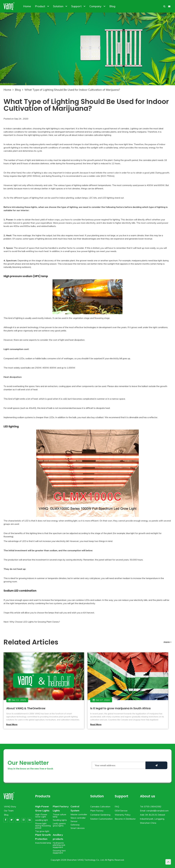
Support (78, 6)
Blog (112, 6)
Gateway (75, 825)
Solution (60, 6)
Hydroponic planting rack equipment (59, 845)
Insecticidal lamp (43, 843)
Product (42, 6)
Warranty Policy (123, 815)
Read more (12, 724)
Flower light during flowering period (43, 826)
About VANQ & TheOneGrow (26, 708)
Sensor (74, 821)
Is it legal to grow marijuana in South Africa (120, 708)
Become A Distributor (125, 819)
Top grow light (42, 831)
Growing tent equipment (59, 852)
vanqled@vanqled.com (157, 811)
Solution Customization (101, 819)
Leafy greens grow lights (59, 824)
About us (148, 796)
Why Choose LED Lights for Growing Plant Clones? (35, 622)
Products (43, 796)
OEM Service (121, 811)
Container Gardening (100, 815)
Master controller (79, 814)
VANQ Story (10, 806)
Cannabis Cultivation (100, 806)
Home (27, 6)
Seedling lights (60, 820)
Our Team (9, 811)
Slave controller (78, 818)
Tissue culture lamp (59, 815)
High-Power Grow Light (41, 815)
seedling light (41, 820)
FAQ (117, 806)
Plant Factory (97, 811)
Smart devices (78, 828)
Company (97, 6)
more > (168, 642)
